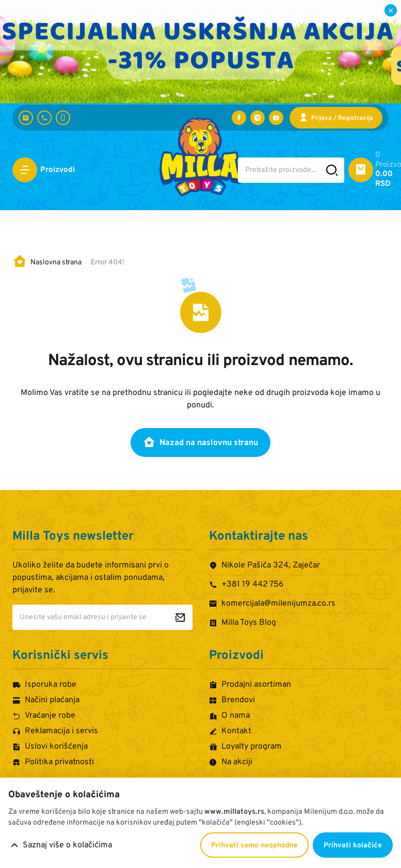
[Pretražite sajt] (332, 170)
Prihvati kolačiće (353, 846)
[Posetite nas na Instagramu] (258, 118)
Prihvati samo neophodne (254, 846)
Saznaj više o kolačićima (67, 845)
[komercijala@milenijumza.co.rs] (26, 118)
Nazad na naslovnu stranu (201, 442)
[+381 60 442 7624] (63, 118)
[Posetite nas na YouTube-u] (276, 118)
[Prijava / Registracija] (336, 118)
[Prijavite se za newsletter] (180, 617)
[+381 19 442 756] (44, 118)
